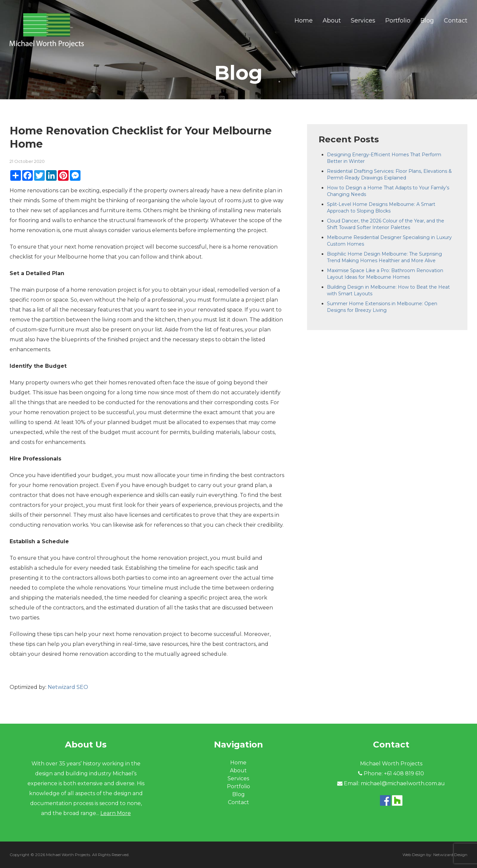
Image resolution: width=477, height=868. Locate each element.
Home (304, 21)
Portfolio (398, 21)
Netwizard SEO (68, 687)
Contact (456, 21)
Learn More (116, 813)
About (332, 21)
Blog (427, 21)
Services (363, 21)
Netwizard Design (450, 855)
